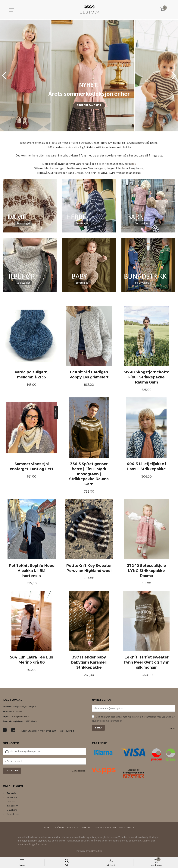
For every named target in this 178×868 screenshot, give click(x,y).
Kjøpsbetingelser (66, 828)
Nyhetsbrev (127, 828)
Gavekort (12, 811)
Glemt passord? (79, 772)
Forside (11, 794)
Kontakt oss (13, 815)
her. (134, 164)
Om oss (11, 802)
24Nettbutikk (95, 852)
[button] (174, 76)
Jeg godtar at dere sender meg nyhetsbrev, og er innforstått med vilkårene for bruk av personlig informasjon (133, 720)
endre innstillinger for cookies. (33, 845)
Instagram (12, 806)
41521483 (18, 712)
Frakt (47, 828)
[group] (89, 76)
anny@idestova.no (21, 717)
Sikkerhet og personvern (99, 828)
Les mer (171, 729)
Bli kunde (12, 798)
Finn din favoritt (89, 105)
